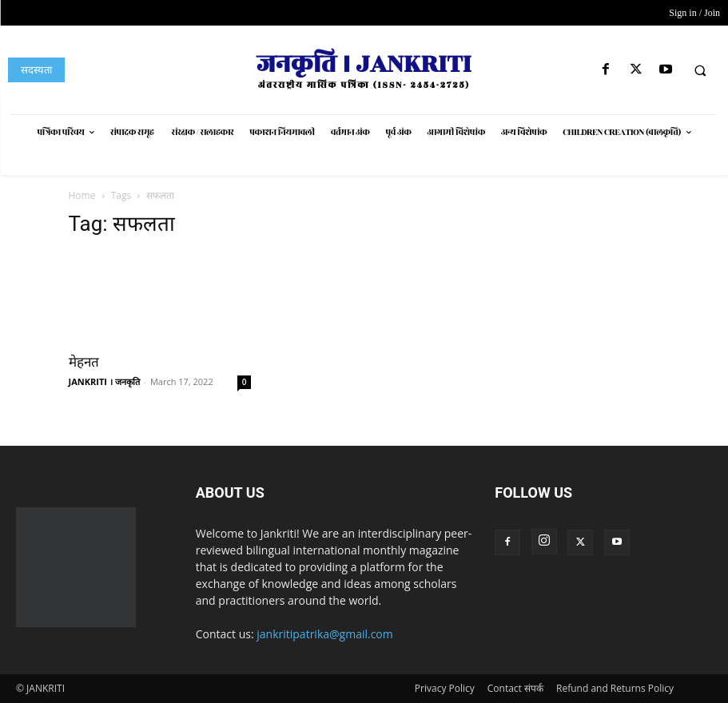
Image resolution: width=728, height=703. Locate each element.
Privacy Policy (445, 688)
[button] (700, 70)
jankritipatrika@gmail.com (325, 634)
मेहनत (84, 362)
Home (82, 195)
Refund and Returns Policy (615, 688)
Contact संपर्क (515, 688)
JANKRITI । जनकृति (104, 381)
